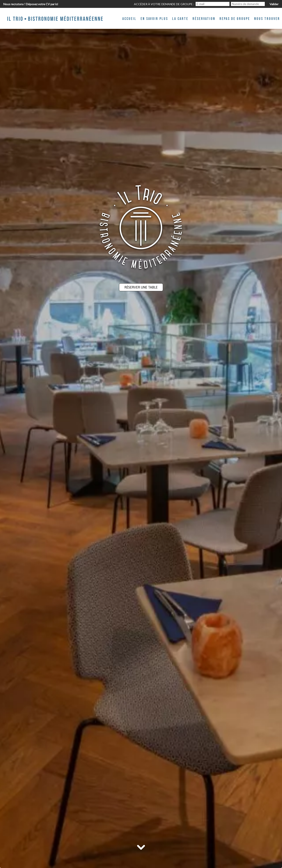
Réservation (204, 19)
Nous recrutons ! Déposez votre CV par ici (31, 4)
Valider (274, 4)
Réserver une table (141, 287)
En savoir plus (154, 19)
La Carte (180, 19)
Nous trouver (267, 19)
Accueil (129, 19)
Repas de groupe (235, 19)
